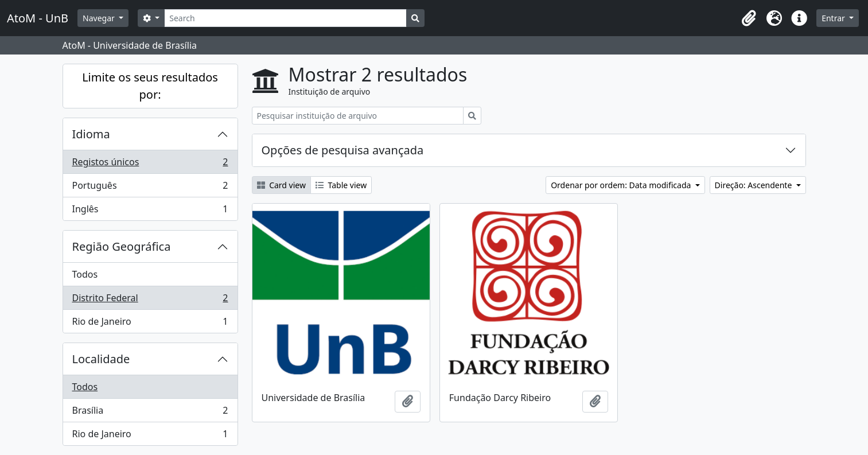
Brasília (150, 413)
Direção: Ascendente (754, 185)
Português (150, 188)
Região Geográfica (122, 246)
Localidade (101, 359)
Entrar (834, 18)
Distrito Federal (150, 300)
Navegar (100, 18)
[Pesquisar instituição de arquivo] (358, 116)
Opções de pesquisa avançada (343, 150)
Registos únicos (150, 164)
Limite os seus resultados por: (150, 86)
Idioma (91, 134)
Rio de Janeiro (150, 324)
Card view (281, 185)
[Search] (285, 18)
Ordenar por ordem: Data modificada (622, 185)
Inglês (150, 211)
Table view (341, 185)
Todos (85, 274)
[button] (749, 18)
